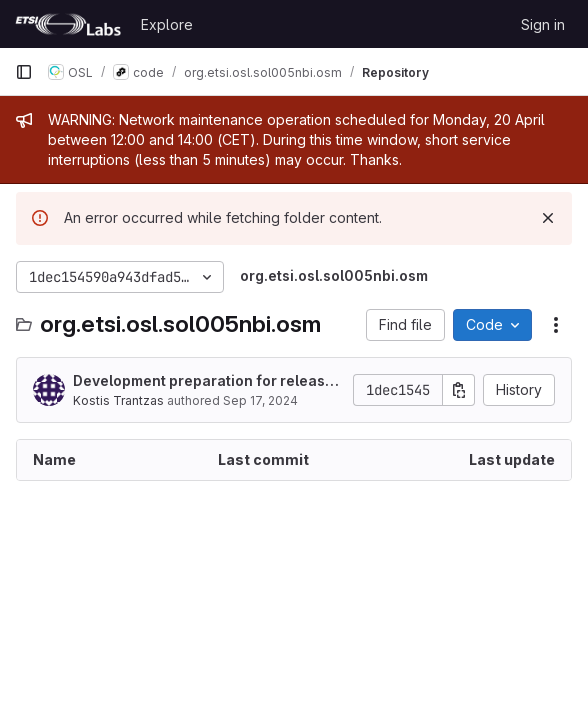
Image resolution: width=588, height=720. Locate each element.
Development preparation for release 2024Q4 (203, 381)
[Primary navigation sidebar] (24, 72)
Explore (167, 24)
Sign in (543, 24)
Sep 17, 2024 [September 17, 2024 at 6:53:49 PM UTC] (260, 400)
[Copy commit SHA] (459, 390)
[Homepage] (68, 24)
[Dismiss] (548, 218)
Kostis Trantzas (118, 400)
